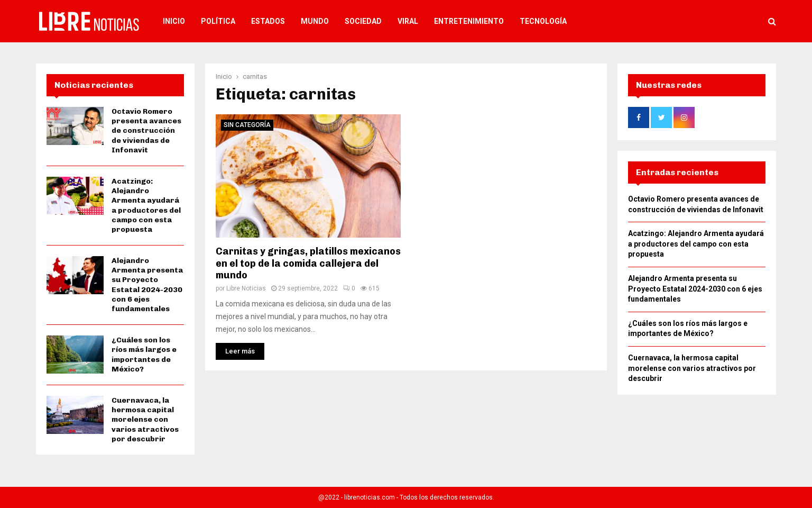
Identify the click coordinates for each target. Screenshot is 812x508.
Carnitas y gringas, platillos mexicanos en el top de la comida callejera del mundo (308, 263)
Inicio (174, 21)
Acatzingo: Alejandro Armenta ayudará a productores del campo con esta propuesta (146, 205)
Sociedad (363, 21)
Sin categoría (247, 125)
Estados (268, 21)
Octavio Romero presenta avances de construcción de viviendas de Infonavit (146, 131)
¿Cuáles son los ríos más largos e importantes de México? (144, 355)
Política (218, 21)
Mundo (315, 21)
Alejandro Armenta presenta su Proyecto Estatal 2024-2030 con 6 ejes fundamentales (147, 285)
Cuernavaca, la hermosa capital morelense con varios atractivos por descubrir (145, 420)
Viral (408, 21)
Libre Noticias (246, 288)
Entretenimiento (469, 21)
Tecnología (543, 21)
